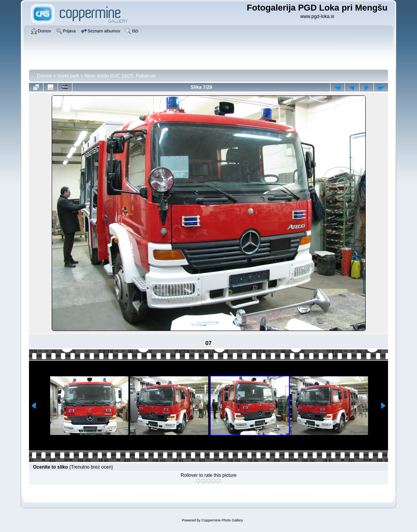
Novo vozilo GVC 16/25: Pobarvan (120, 76)
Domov (44, 76)
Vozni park (68, 76)
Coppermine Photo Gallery (222, 520)
